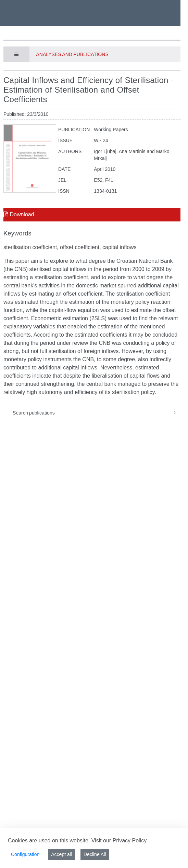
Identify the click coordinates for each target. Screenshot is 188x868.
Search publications (97, 413)
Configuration (25, 854)
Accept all (61, 854)
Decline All (95, 854)
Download (19, 214)
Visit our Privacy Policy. (120, 840)
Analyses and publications (72, 54)
